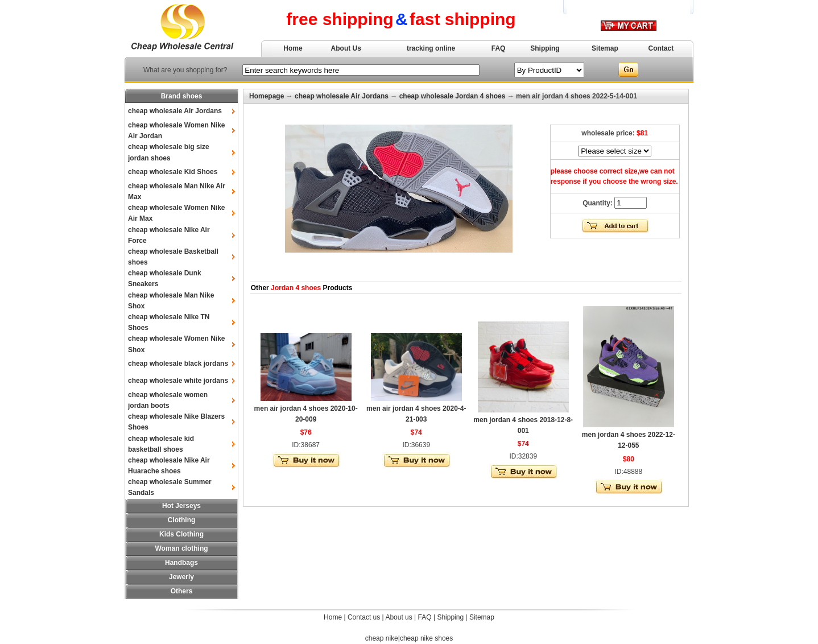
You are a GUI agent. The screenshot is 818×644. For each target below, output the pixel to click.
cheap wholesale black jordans (178, 364)
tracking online (431, 48)
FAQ (499, 48)
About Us (346, 48)
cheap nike (382, 638)
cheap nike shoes (426, 638)
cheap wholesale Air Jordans (175, 111)
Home (293, 48)
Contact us (364, 617)
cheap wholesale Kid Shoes (173, 172)
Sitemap (605, 48)
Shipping (545, 48)
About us (398, 617)
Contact (661, 48)
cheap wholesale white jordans (178, 381)
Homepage (267, 96)
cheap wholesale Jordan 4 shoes (453, 96)
